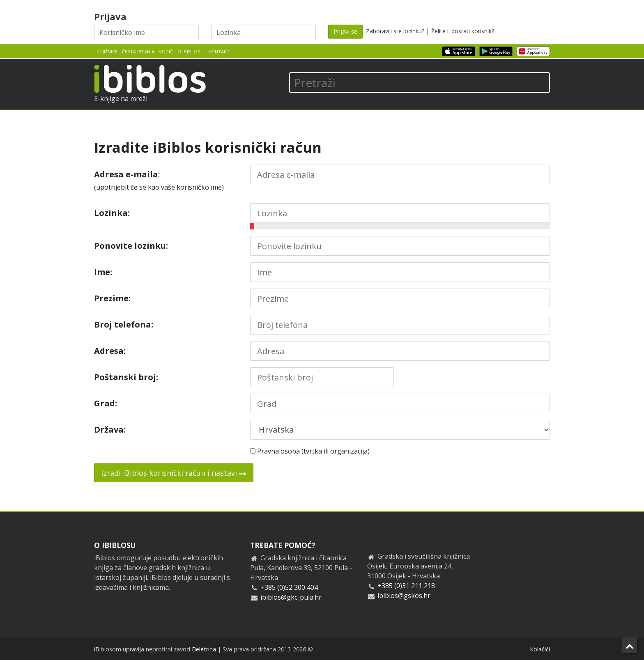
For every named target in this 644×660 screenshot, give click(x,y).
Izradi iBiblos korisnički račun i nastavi (174, 473)
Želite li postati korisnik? (463, 31)
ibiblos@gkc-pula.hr (291, 597)
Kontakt (219, 52)
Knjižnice (107, 52)
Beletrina (204, 649)
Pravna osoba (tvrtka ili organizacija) (310, 451)
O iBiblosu (191, 52)
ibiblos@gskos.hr (404, 596)
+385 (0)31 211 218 (406, 586)
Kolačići (540, 649)
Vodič (166, 52)
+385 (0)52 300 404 (289, 587)
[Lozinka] (263, 32)
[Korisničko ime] (146, 32)
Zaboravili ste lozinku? (395, 31)
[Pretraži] (420, 82)
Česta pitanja (138, 52)
